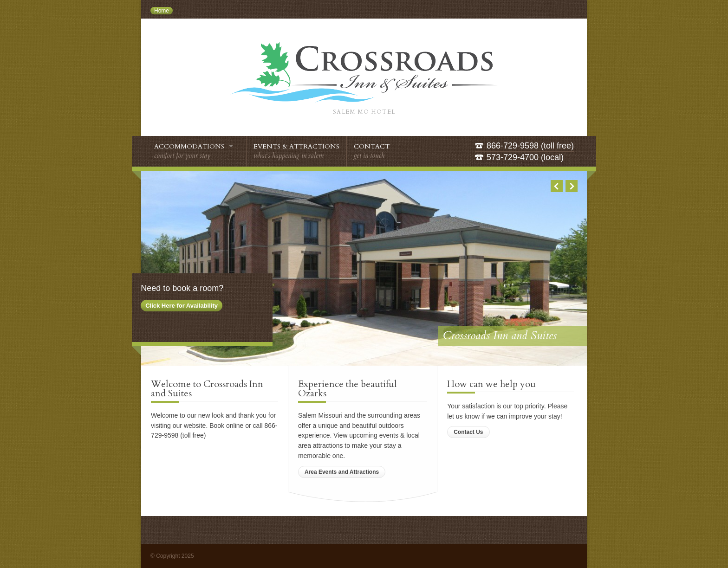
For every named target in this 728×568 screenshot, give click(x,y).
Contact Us (468, 432)
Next (572, 186)
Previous (557, 186)
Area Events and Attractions (342, 472)
